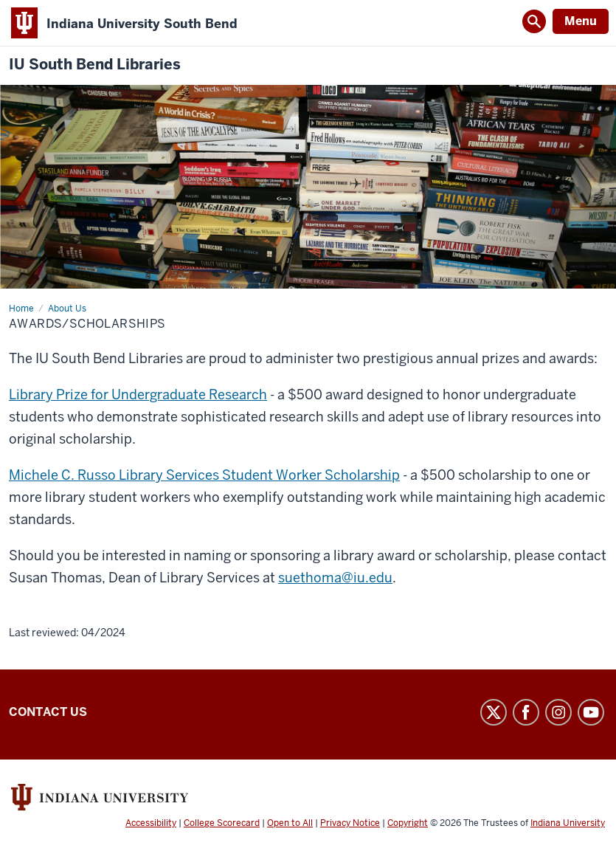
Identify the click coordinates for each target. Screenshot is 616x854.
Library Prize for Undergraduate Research (138, 395)
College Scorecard (222, 823)
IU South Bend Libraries (95, 65)
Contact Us (48, 712)
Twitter (494, 712)
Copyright (408, 823)
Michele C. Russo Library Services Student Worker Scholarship (204, 475)
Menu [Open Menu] (581, 21)
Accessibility (151, 823)
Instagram (558, 712)
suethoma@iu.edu (335, 578)
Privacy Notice (350, 823)
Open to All (290, 823)
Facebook (526, 712)
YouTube (591, 712)
